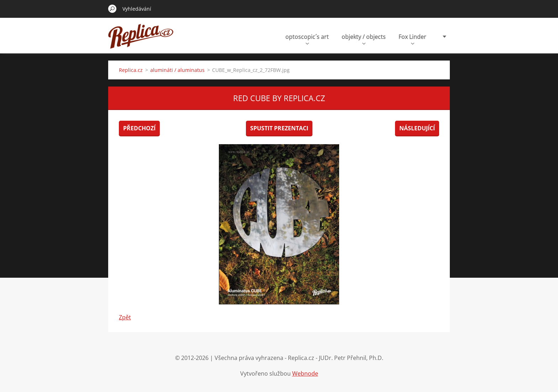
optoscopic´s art (307, 39)
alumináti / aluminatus (177, 70)
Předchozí (139, 128)
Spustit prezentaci (279, 128)
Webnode (305, 373)
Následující (417, 128)
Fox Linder (412, 39)
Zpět (125, 317)
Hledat (112, 9)
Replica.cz (131, 70)
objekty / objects (364, 39)
